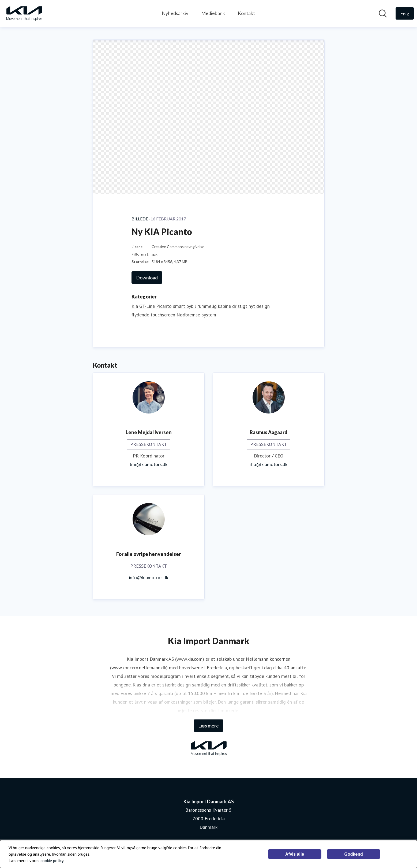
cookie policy (52, 860)
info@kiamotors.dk (149, 577)
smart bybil (185, 306)
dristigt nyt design (251, 306)
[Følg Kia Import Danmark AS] (405, 13)
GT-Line (147, 306)
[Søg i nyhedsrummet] (383, 13)
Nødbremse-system (196, 315)
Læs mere (208, 726)
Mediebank (213, 13)
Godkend (353, 854)
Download (147, 278)
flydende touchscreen (153, 315)
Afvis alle (295, 854)
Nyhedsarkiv (175, 13)
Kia (135, 306)
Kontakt (246, 13)
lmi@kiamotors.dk (149, 464)
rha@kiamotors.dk (268, 464)
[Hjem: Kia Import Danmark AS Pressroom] (24, 13)
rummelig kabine (214, 306)
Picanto (164, 306)
